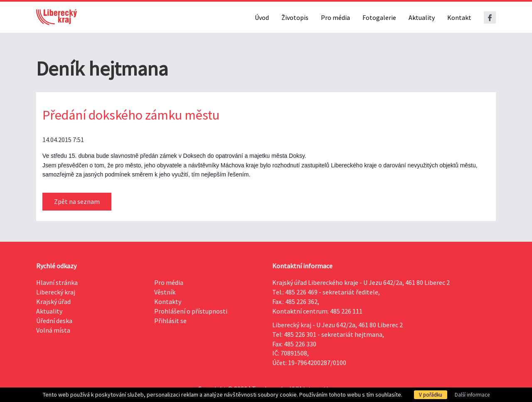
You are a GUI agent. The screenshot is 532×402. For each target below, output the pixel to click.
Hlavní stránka (57, 282)
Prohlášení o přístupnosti (191, 311)
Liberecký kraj (56, 292)
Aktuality (422, 17)
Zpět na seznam (77, 201)
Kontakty (168, 301)
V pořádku (431, 395)
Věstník (165, 292)
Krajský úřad (53, 301)
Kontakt (459, 17)
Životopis (295, 17)
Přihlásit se (170, 321)
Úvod (262, 17)
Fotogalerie (379, 17)
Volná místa (53, 330)
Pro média (335, 17)
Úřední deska (54, 321)
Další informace (472, 395)
